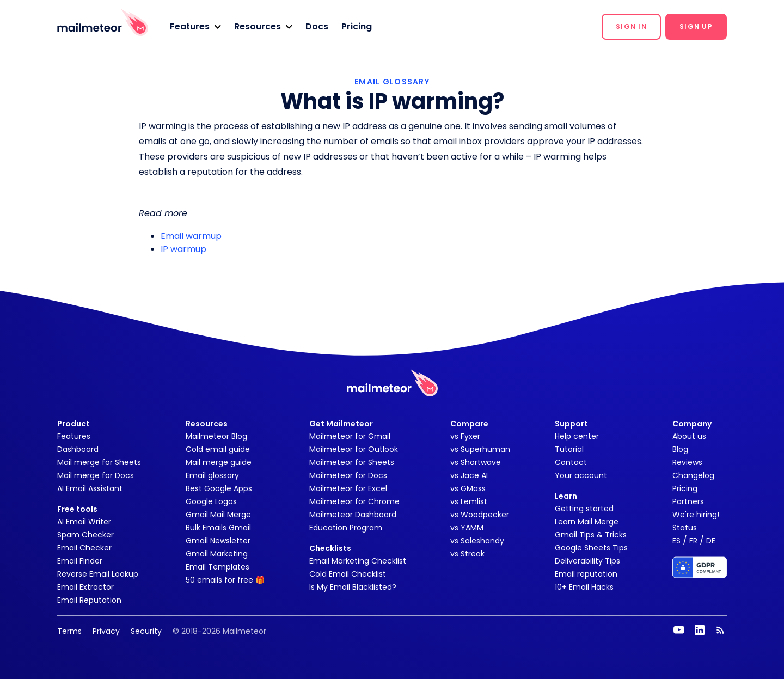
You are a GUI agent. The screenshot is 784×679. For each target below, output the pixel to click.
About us (689, 436)
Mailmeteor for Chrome (354, 501)
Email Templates (218, 567)
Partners (688, 501)
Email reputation (586, 574)
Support (571, 424)
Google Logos (211, 501)
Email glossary (212, 475)
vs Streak (467, 554)
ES (676, 541)
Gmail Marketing (217, 554)
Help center (577, 436)
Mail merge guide (219, 462)
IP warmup (183, 249)
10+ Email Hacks (584, 587)
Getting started (584, 509)
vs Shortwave (476, 462)
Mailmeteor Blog (216, 436)
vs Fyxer (465, 436)
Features (74, 436)
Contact (571, 462)
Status (685, 528)
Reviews (687, 462)
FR (693, 541)
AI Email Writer (84, 522)
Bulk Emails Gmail (218, 528)
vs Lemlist (469, 501)
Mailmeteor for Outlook (354, 449)
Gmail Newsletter (218, 541)
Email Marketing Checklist (358, 561)
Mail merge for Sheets (99, 462)
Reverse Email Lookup (98, 574)
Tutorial (569, 449)
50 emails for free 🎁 (225, 580)
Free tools (77, 509)
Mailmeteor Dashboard (353, 515)
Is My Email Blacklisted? (353, 587)
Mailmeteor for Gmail (350, 436)
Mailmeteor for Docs (348, 475)
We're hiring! (696, 515)
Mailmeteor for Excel (348, 488)
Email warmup (191, 236)
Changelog (693, 475)
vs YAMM (467, 528)
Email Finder (80, 561)
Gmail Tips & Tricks (591, 535)
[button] (195, 27)
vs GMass (468, 488)
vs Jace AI (469, 475)
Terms (69, 631)
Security (146, 631)
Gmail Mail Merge (218, 515)
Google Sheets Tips (591, 548)
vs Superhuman (480, 449)
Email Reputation (89, 600)
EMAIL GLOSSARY (392, 82)
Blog (680, 449)
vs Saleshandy (477, 541)
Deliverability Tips (587, 561)
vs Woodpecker (480, 515)
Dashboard (78, 449)
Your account (581, 475)
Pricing (357, 26)
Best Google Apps (219, 488)
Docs (317, 26)
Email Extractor (85, 587)
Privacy (106, 631)
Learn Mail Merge (587, 522)
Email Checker (84, 548)
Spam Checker (85, 535)
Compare (469, 424)
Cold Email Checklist (348, 574)
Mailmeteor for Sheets (352, 462)
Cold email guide (218, 449)
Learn (566, 496)
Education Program (346, 528)
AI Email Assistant (90, 488)
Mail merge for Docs (96, 475)
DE (711, 541)
